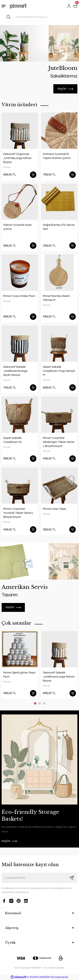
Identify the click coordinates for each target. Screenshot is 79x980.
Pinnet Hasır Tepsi (54, 509)
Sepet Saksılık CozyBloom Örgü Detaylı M (59, 371)
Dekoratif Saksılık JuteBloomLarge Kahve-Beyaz (59, 677)
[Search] (39, 17)
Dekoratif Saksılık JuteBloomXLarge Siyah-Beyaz (15, 371)
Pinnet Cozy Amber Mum (19, 296)
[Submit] (72, 878)
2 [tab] (40, 703)
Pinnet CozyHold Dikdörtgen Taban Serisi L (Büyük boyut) (58, 442)
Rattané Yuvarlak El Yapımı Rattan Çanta (57, 156)
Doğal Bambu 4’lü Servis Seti (59, 227)
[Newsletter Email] (39, 878)
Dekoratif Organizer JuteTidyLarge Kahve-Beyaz (18, 158)
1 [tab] (35, 703)
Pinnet (7, 167)
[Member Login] (69, 6)
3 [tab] (44, 703)
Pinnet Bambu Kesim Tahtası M (56, 298)
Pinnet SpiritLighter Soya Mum (19, 675)
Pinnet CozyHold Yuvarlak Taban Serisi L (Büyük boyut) (18, 513)
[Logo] (18, 6)
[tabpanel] (39, 59)
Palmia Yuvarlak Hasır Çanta (17, 227)
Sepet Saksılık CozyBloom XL (13, 440)
